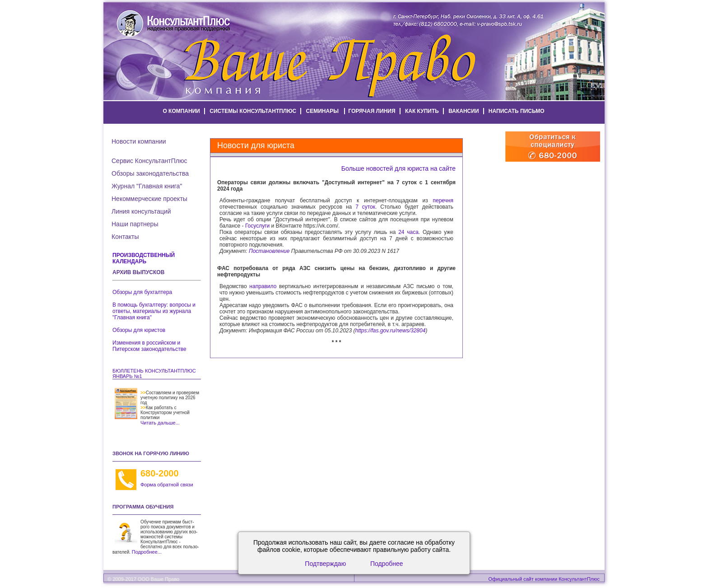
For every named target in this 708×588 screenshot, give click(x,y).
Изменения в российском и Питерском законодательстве (149, 346)
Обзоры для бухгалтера (142, 292)
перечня (443, 201)
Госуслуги (257, 226)
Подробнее (387, 564)
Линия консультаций (141, 211)
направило (263, 286)
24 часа (408, 232)
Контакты (125, 237)
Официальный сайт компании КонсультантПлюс (544, 579)
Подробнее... (147, 552)
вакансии (463, 111)
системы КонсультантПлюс (253, 111)
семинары (322, 111)
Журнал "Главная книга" (147, 186)
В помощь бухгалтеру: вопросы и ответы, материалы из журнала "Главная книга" (154, 311)
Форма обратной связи (167, 485)
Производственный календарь (144, 258)
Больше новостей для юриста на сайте (398, 168)
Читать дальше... (160, 423)
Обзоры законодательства (150, 173)
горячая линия (372, 111)
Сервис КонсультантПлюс (149, 161)
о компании (181, 111)
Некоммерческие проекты (149, 199)
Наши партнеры (135, 224)
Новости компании (139, 141)
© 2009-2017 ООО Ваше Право (143, 579)
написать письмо (517, 111)
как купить (422, 111)
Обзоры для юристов (139, 330)
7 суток (365, 207)
